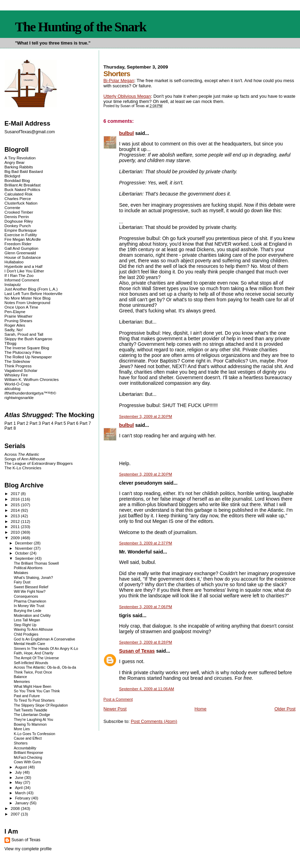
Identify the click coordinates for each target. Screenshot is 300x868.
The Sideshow (17, 361)
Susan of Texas (137, 651)
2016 (16, 499)
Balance (21, 677)
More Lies (22, 729)
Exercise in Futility (21, 235)
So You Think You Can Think (37, 691)
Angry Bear (15, 162)
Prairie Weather (18, 316)
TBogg (10, 343)
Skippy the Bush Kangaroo (28, 339)
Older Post (285, 709)
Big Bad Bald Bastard (24, 171)
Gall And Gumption (21, 248)
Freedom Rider (18, 244)
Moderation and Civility (32, 616)
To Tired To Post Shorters (34, 700)
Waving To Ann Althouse (33, 630)
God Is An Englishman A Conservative (44, 639)
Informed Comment (22, 280)
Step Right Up (25, 625)
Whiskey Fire (16, 375)
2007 (16, 814)
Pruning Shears (18, 321)
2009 (16, 538)
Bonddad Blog (17, 180)
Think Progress (18, 366)
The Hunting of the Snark (80, 27)
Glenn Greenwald (20, 253)
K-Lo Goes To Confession (35, 734)
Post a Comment (118, 699)
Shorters (21, 743)
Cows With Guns (27, 762)
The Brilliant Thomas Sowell (37, 563)
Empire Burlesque (21, 230)
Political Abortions (28, 568)
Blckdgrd (12, 176)
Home (201, 709)
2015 (16, 505)
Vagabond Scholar (21, 370)
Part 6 (73, 423)
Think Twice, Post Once (33, 672)
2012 (16, 521)
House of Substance (23, 257)
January (22, 803)
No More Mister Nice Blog (27, 298)
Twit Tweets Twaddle (31, 710)
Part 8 (10, 428)
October (22, 553)
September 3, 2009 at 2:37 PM (146, 543)
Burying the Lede (28, 611)
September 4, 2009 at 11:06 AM (147, 689)
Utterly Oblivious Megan (127, 96)
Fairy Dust (22, 582)
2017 (16, 493)
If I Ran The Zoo (19, 275)
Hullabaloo (14, 262)
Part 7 (85, 423)
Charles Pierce (18, 198)
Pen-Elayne (15, 312)
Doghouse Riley (19, 221)
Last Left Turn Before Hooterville (34, 293)
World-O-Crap (17, 384)
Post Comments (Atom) (154, 721)
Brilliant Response (29, 753)
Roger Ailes (15, 325)
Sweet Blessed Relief (31, 587)
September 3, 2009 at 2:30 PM (146, 416)
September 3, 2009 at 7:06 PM (146, 607)
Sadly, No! (14, 330)
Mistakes (21, 573)
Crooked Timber (19, 212)
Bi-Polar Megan (119, 81)
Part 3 (35, 423)
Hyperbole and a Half (23, 266)
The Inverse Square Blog (27, 348)
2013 (16, 516)
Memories (22, 682)
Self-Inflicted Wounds (31, 663)
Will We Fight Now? (30, 592)
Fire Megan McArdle (23, 239)
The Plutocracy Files (23, 352)
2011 (16, 527)
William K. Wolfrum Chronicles (32, 379)
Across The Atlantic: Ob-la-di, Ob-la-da (45, 667)
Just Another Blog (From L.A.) (31, 289)
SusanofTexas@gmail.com (30, 132)
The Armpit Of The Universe (37, 658)
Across (22, 454)
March (21, 793)
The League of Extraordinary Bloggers (39, 463)
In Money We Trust (29, 606)
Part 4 (48, 423)
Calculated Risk (19, 194)
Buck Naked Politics (22, 189)
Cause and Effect (28, 738)
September (25, 558)
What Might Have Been (33, 687)
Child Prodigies (26, 634)
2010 (16, 532)
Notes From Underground (27, 302)
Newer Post (115, 709)
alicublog (13, 388)
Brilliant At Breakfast (23, 185)
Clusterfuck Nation (21, 203)
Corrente (12, 208)
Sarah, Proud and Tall (24, 334)
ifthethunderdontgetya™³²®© (30, 393)
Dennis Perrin (17, 217)
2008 (16, 808)
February (23, 798)
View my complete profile (28, 849)
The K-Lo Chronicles (23, 468)
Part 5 (60, 423)
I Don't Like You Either (24, 271)
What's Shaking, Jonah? (34, 578)
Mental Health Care (30, 644)
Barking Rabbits (19, 167)
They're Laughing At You (34, 720)
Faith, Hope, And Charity (34, 653)
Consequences (26, 596)
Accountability (25, 748)
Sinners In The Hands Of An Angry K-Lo (46, 649)
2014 (16, 510)
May (19, 782)
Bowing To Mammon (30, 724)
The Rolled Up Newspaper (28, 357)
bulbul (127, 133)
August (21, 767)
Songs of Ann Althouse (25, 459)
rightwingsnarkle (19, 397)
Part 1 (10, 423)
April (19, 788)
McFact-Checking (28, 758)
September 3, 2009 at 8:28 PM (146, 642)
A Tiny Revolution (20, 158)
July (19, 772)
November (24, 548)
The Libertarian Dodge (32, 715)
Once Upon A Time (21, 307)
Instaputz (13, 284)
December (24, 543)
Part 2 (23, 423)
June (20, 778)
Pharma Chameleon (30, 601)
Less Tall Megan (27, 620)
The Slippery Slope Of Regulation (41, 705)
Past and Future (27, 696)
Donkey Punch (18, 226)
